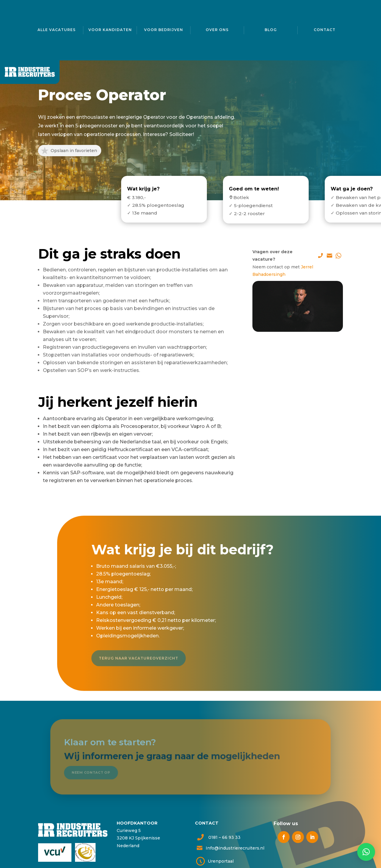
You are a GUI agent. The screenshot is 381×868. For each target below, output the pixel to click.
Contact (325, 29)
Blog (271, 29)
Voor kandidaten (110, 29)
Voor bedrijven (164, 29)
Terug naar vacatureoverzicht (139, 655)
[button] (366, 852)
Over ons (217, 29)
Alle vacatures (57, 29)
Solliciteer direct (298, 342)
